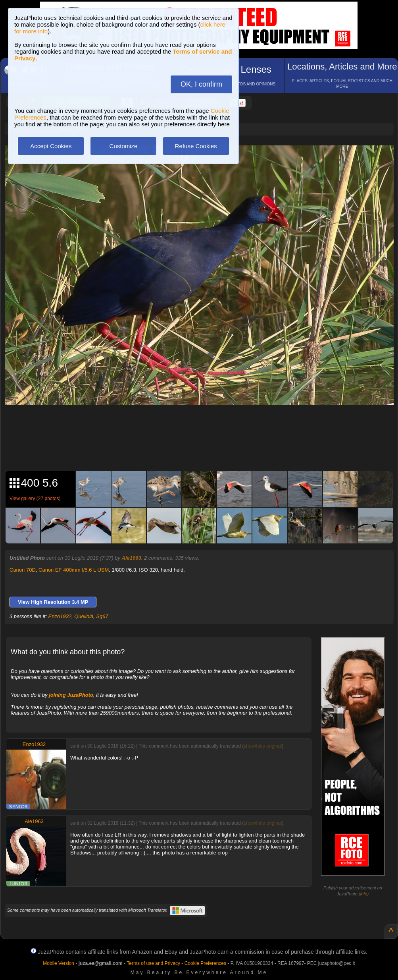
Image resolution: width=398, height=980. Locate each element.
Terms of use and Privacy (153, 963)
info (364, 894)
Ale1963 (132, 558)
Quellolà (84, 616)
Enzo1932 (60, 616)
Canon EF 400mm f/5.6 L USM (74, 570)
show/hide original (263, 746)
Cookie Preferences (205, 963)
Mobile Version (59, 963)
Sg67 (102, 616)
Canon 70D (23, 570)
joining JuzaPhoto (71, 695)
